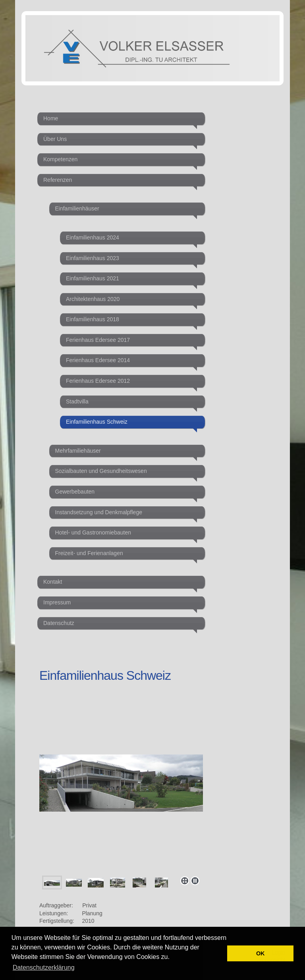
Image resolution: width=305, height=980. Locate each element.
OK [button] (261, 953)
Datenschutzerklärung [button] (44, 967)
